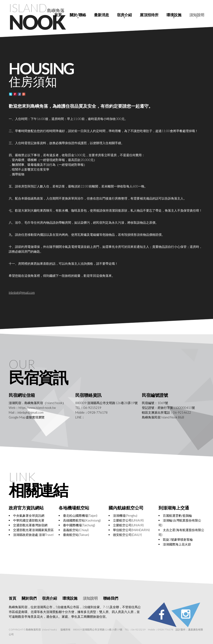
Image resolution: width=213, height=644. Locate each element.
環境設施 (174, 15)
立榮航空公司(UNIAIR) (128, 520)
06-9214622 (182, 412)
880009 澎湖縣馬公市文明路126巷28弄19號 (106, 403)
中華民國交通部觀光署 (29, 520)
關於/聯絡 (78, 15)
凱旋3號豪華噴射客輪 (178, 539)
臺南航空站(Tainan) (76, 535)
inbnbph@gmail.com (22, 292)
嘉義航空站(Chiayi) (76, 530)
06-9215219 (92, 408)
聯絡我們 (111, 598)
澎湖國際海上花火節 (177, 544)
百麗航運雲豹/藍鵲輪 (177, 515)
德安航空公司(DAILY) (127, 535)
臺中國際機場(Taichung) (79, 525)
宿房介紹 (124, 15)
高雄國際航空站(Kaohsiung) (82, 520)
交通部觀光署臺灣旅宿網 (30, 525)
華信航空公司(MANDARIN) (131, 530)
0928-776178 (98, 412)
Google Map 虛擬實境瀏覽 (27, 417)
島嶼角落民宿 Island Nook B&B (163, 417)
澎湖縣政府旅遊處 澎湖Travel (33, 535)
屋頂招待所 (149, 15)
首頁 (58, 15)
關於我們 (29, 598)
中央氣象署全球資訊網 (29, 515)
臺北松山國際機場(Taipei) (80, 515)
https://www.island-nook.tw (37, 408)
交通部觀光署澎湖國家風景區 (33, 530)
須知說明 (197, 15)
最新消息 (102, 15)
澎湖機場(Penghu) (125, 515)
